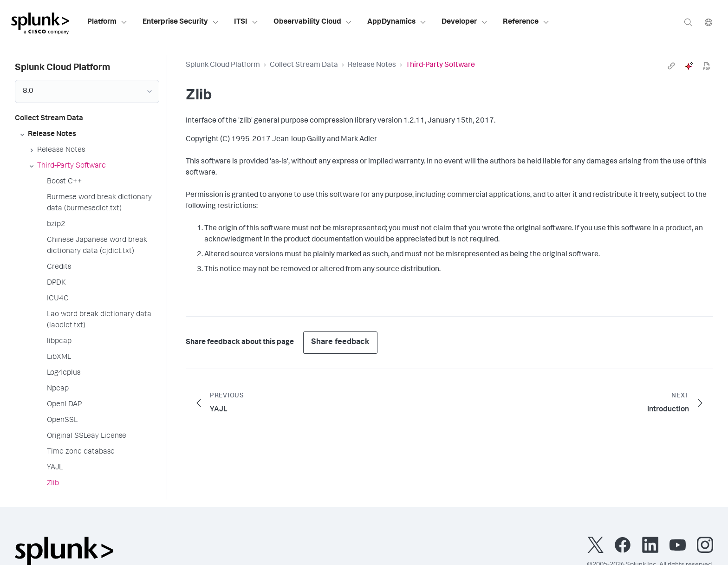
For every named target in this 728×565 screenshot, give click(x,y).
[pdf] (707, 66)
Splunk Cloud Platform (223, 65)
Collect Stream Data (304, 65)
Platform (107, 22)
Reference (526, 22)
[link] (671, 66)
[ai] (689, 66)
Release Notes (372, 65)
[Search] (688, 22)
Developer (465, 22)
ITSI (246, 22)
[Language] (708, 22)
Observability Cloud (313, 22)
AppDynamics (397, 22)
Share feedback (340, 342)
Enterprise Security (181, 22)
